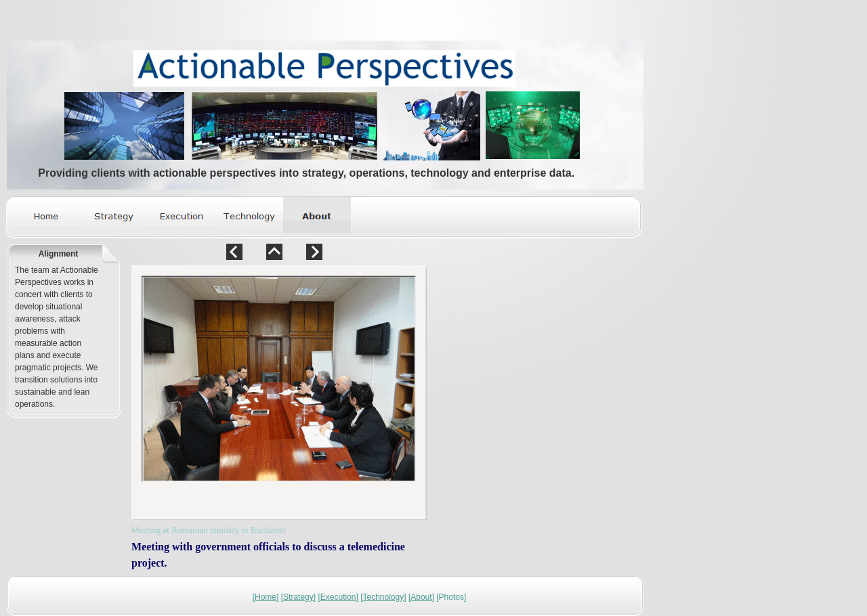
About (421, 597)
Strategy (298, 597)
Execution (338, 597)
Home (266, 597)
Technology (384, 597)
